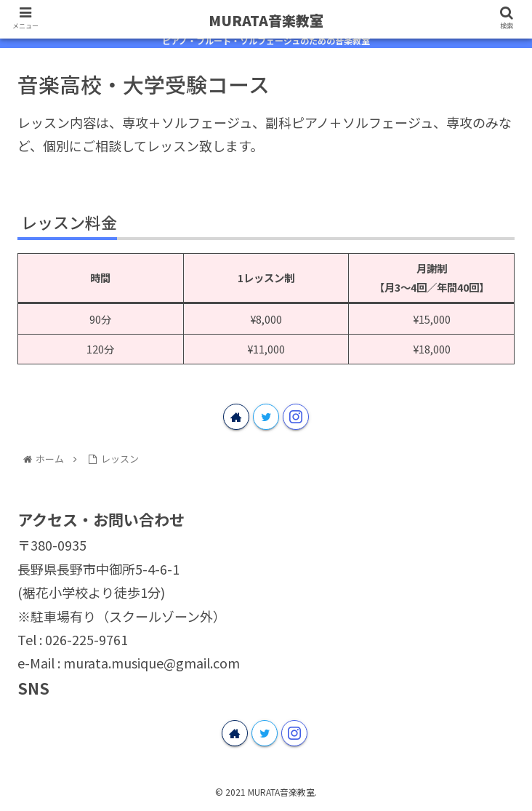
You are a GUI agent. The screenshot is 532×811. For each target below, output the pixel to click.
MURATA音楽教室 (266, 20)
